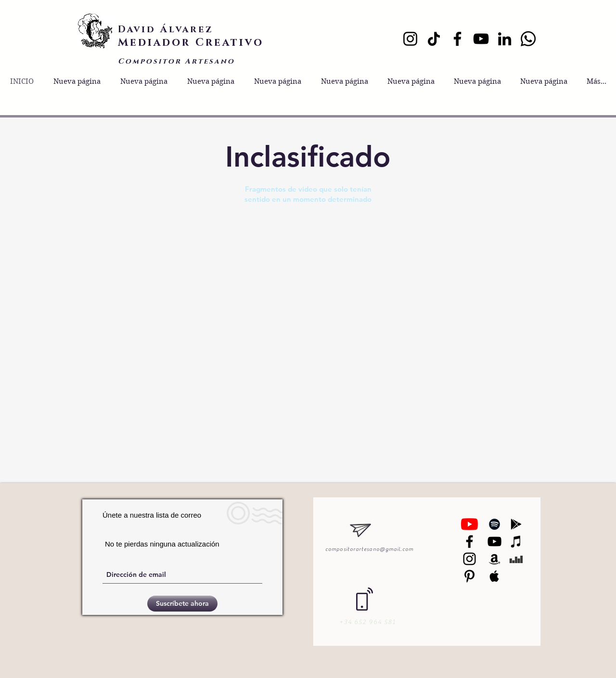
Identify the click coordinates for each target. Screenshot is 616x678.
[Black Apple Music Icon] (494, 576)
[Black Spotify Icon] (494, 524)
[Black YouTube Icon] (494, 541)
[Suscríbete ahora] (182, 604)
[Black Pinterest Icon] (469, 576)
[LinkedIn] (505, 39)
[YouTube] (481, 39)
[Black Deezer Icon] (516, 559)
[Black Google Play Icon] (516, 524)
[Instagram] (410, 39)
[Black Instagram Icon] (469, 559)
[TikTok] (434, 39)
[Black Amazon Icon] (494, 559)
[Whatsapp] (528, 39)
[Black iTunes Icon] (516, 541)
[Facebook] (457, 39)
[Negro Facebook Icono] (469, 541)
